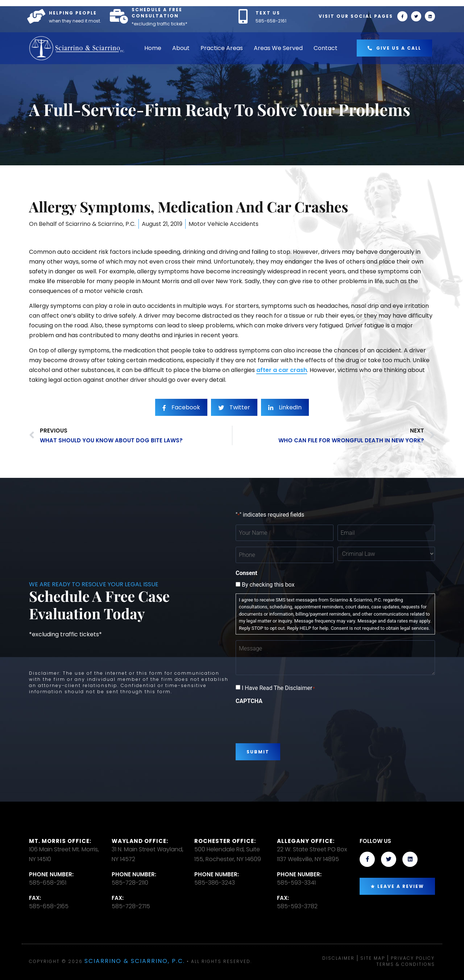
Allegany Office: (306, 841)
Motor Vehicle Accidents (223, 224)
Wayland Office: (140, 841)
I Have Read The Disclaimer (278, 688)
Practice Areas (222, 48)
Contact (326, 48)
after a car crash (282, 370)
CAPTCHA (249, 701)
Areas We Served (278, 48)
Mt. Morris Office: (60, 841)
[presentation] (291, 721)
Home (153, 48)
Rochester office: (225, 841)
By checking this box (268, 585)
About (181, 48)
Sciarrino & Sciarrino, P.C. (135, 961)
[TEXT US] (243, 16)
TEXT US (268, 13)
